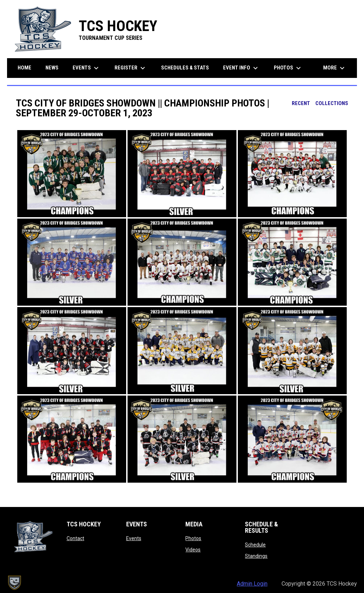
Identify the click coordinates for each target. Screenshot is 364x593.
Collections (332, 103)
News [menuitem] (52, 68)
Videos (193, 550)
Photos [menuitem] (288, 68)
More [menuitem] (335, 68)
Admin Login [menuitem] (252, 584)
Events (134, 538)
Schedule (255, 545)
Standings (256, 556)
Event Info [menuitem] (241, 68)
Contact (75, 538)
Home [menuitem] (24, 68)
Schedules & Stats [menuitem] (185, 68)
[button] (72, 174)
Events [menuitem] (87, 68)
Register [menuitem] (131, 68)
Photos (193, 538)
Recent (301, 103)
